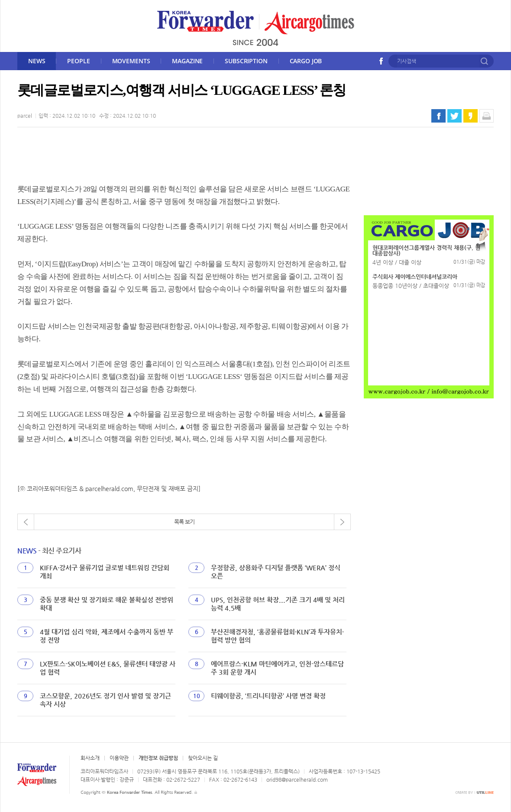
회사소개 (90, 758)
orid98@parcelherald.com (297, 780)
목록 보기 (184, 522)
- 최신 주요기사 (49, 551)
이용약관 (119, 758)
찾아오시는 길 (203, 758)
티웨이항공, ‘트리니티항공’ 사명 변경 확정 (268, 696)
